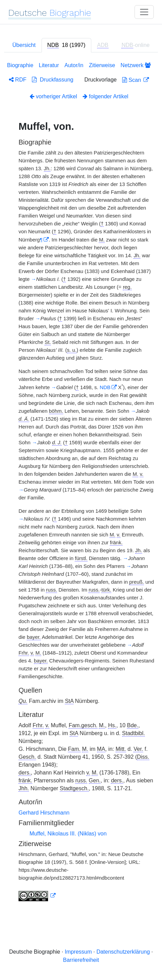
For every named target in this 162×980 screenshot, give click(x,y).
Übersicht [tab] (24, 45)
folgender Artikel (106, 96)
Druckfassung (53, 80)
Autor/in (74, 65)
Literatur (49, 65)
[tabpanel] (81, 483)
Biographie (20, 65)
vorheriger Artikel (53, 96)
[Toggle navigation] (144, 12)
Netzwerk (136, 65)
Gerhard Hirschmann (44, 813)
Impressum (78, 952)
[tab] (66, 45)
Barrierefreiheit (81, 960)
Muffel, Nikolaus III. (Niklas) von (68, 834)
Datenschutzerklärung (123, 952)
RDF (18, 80)
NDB (105, 387)
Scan (132, 80)
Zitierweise (102, 65)
